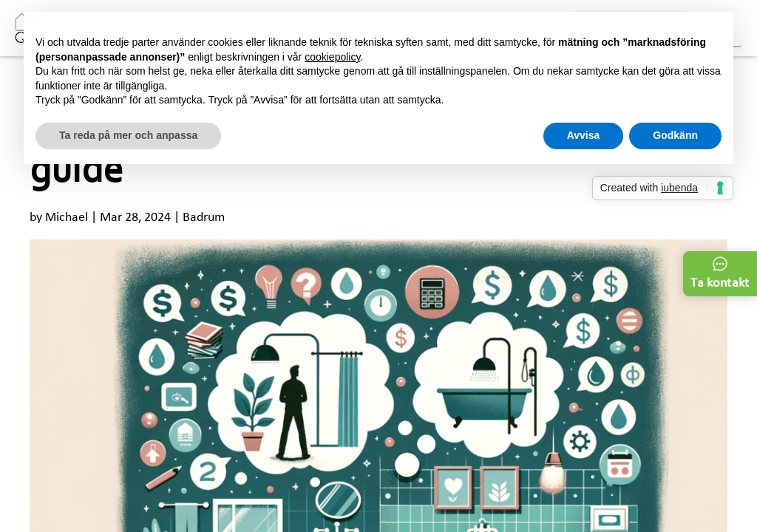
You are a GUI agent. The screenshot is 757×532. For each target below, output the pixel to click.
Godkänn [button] (675, 135)
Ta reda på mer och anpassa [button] (128, 135)
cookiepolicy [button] (332, 57)
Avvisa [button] (584, 135)
